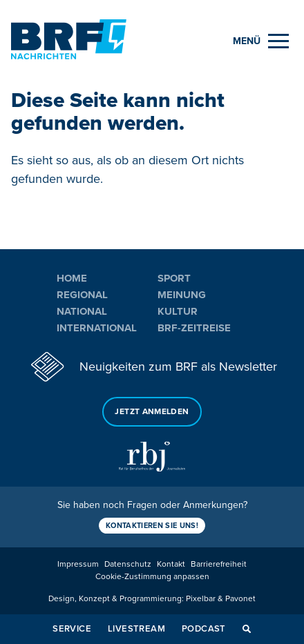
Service (72, 629)
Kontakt (171, 564)
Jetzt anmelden (152, 412)
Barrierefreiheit (219, 564)
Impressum (78, 564)
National (82, 311)
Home (72, 278)
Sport (174, 278)
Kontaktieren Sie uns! (152, 526)
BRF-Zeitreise (194, 328)
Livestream (136, 629)
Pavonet (240, 599)
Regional (82, 295)
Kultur (178, 311)
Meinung (182, 295)
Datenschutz (128, 564)
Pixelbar (201, 599)
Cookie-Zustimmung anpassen (152, 577)
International (97, 328)
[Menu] (261, 41)
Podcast (204, 629)
